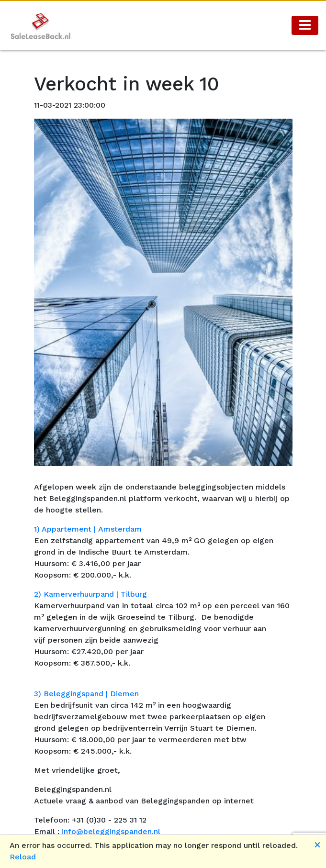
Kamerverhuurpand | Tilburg (95, 594)
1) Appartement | (66, 529)
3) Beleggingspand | (72, 694)
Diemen (124, 694)
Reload (23, 857)
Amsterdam (120, 529)
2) (39, 594)
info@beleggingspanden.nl (111, 831)
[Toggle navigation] (305, 25)
